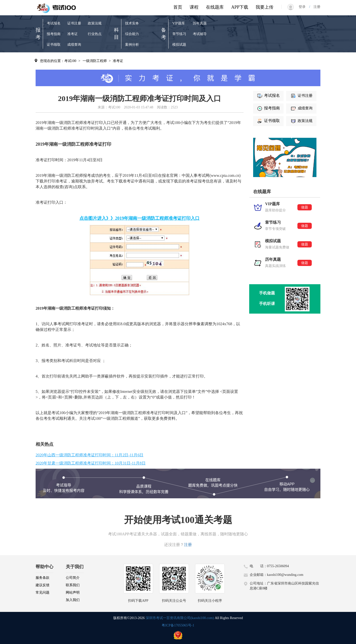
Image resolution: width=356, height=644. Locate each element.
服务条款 (43, 578)
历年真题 (200, 23)
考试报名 (54, 23)
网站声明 (73, 593)
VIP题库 (179, 23)
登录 (304, 7)
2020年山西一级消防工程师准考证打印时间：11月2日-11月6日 (89, 455)
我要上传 (265, 7)
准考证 (72, 34)
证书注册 (74, 23)
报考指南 (54, 34)
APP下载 (240, 7)
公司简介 (73, 578)
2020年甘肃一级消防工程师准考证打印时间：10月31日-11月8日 (91, 463)
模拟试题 (179, 45)
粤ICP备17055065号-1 (178, 625)
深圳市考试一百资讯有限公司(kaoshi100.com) (180, 618)
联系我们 (73, 585)
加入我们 (73, 600)
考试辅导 (200, 34)
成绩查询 (74, 45)
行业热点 (95, 34)
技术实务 (132, 23)
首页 (178, 7)
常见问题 (43, 593)
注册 (315, 7)
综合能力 (132, 34)
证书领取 (54, 45)
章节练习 (179, 34)
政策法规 (95, 23)
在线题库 (215, 7)
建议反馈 (43, 585)
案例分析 (132, 45)
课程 (194, 7)
